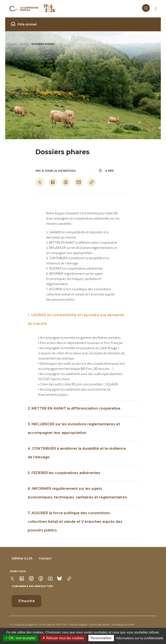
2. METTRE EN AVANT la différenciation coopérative (74, 408)
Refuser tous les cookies (63, 638)
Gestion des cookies (99, 624)
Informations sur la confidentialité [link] (140, 638)
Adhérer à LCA (22, 558)
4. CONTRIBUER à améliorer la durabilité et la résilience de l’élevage (77, 453)
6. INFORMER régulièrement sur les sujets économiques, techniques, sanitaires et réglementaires (77, 493)
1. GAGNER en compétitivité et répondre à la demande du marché (76, 319)
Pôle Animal (24, 24)
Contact (45, 558)
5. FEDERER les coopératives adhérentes (64, 473)
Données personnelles (123, 624)
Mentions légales (78, 624)
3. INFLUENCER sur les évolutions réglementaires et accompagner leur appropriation (74, 428)
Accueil (12, 44)
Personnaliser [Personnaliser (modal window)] (101, 638)
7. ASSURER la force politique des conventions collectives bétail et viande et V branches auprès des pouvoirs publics (75, 522)
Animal (25, 44)
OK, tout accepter (20, 638)
